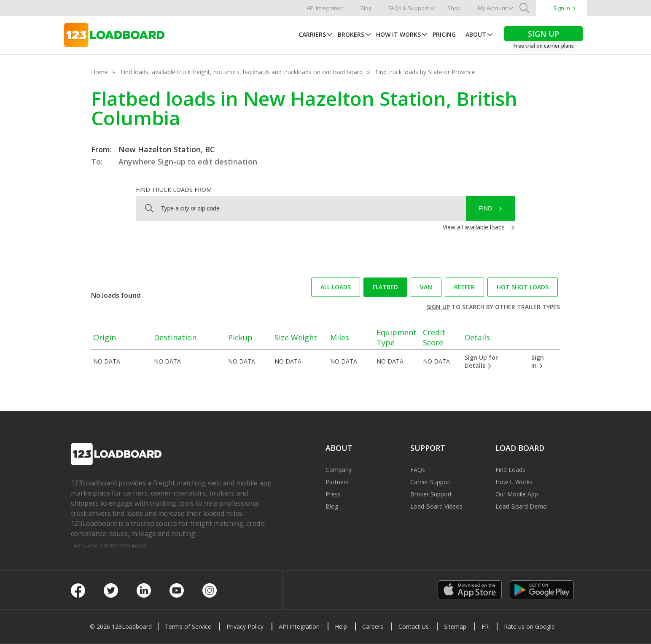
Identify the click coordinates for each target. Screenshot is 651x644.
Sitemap (455, 626)
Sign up (438, 307)
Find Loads (510, 470)
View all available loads (474, 227)
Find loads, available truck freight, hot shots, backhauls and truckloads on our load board (242, 72)
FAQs (418, 470)
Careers (373, 626)
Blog (366, 8)
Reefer (464, 287)
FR (485, 626)
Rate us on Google (529, 626)
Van (426, 287)
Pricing (444, 34)
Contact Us (414, 626)
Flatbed (385, 287)
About (476, 34)
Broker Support (431, 494)
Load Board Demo (521, 506)
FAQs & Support (408, 8)
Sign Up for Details (481, 361)
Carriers (312, 34)
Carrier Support (431, 482)
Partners (337, 482)
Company (339, 470)
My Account (492, 8)
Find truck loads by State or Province (425, 72)
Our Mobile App (517, 494)
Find (486, 208)
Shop (454, 8)
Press (333, 494)
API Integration (325, 8)
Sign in (562, 8)
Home (100, 72)
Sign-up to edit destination (207, 162)
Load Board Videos (436, 506)
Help (341, 626)
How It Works (398, 34)
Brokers (351, 34)
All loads (336, 287)
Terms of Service (188, 626)
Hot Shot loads (523, 287)
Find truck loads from (174, 190)
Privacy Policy (245, 626)
